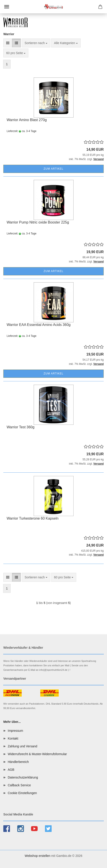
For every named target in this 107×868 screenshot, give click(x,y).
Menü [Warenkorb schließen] (7, 7)
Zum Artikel (53, 169)
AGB (11, 770)
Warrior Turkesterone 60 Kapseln (33, 518)
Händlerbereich (18, 762)
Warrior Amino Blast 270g (27, 120)
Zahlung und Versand (22, 746)
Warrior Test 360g (20, 427)
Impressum (15, 731)
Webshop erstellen (38, 856)
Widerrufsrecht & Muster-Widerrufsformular (37, 754)
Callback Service (19, 785)
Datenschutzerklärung (23, 777)
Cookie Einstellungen (22, 793)
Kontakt (13, 738)
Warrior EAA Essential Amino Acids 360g (39, 325)
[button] (8, 43)
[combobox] (36, 43)
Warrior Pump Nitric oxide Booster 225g (38, 222)
